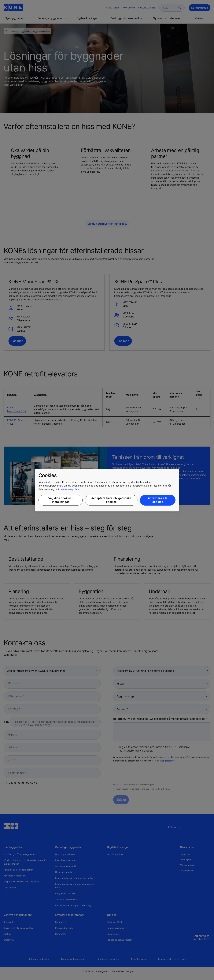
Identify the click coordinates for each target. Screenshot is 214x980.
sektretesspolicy (70, 489)
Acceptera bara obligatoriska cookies (111, 500)
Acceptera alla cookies (158, 500)
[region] (107, 490)
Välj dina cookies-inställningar (60, 500)
